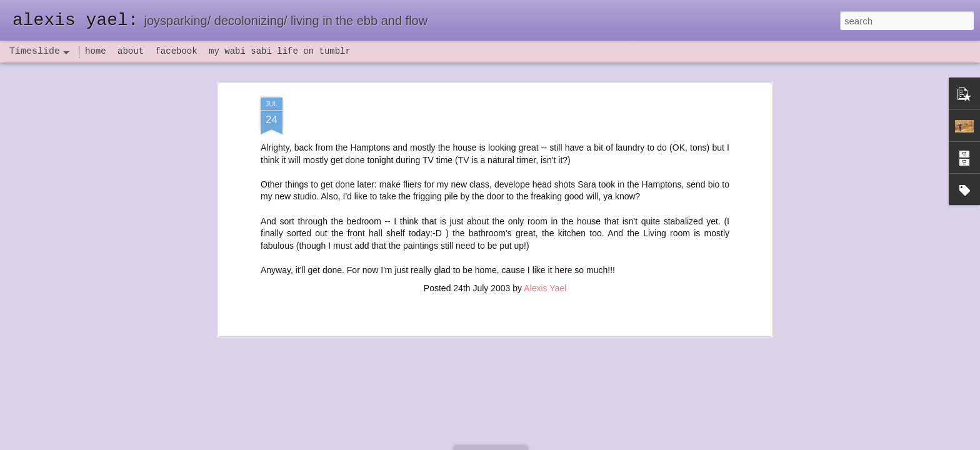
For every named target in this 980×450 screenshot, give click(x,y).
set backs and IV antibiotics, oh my (680, 267)
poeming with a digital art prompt (676, 354)
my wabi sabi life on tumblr (280, 51)
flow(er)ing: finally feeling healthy (676, 289)
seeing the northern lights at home (679, 201)
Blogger (529, 443)
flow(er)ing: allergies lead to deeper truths (693, 311)
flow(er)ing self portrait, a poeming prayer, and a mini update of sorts (745, 223)
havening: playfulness (291, 290)
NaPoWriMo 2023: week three (671, 431)
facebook (176, 51)
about (131, 51)
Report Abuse (566, 443)
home (96, 51)
